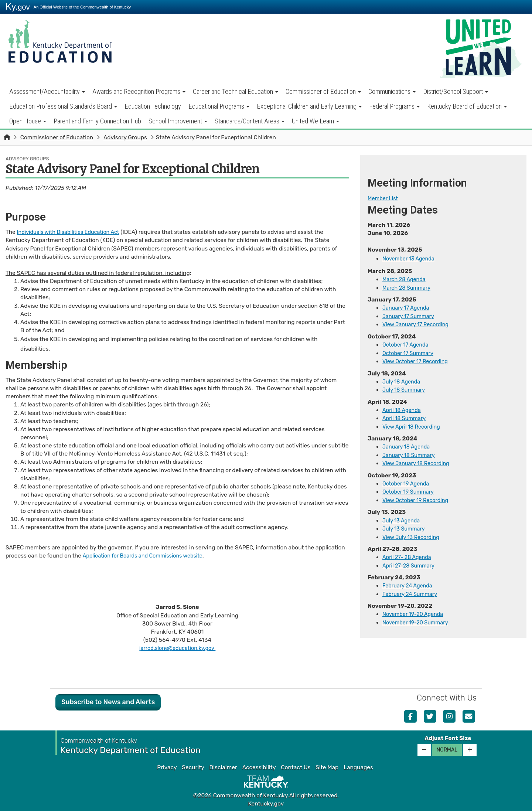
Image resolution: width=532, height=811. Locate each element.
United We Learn (316, 121)
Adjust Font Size (448, 738)
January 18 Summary (411, 453)
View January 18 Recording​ (418, 461)
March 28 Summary (408, 287)
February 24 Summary (412, 591)
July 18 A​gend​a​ (403, 381)
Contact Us (296, 767)
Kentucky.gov (266, 803)
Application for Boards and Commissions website (147, 556)
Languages (358, 767)
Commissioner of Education (323, 91)
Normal (447, 749)
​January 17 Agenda (408, 307)
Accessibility (259, 767)
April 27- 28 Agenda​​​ (409, 554)
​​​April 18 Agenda (403, 409)
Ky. (18, 6)
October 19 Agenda (408, 481)
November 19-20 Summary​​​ (418, 619)
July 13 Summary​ (405, 526)
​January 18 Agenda (408, 445)
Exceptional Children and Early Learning (309, 106)
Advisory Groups (125, 137)
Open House (28, 121)
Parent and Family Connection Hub (97, 121)
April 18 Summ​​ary (406, 417)
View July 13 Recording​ (413, 534)
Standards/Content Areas (250, 121)
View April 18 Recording (413, 425)
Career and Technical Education (236, 91)
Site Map (327, 767)
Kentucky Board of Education (467, 106)
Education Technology (153, 106)
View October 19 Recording (418, 498)
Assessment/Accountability (47, 91)
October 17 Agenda (407, 344)
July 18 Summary (405, 389)
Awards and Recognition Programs (139, 91)
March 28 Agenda (406, 279)
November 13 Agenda (410, 258)
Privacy (167, 767)
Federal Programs (394, 106)
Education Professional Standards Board (63, 106)
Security (193, 767)
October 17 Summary (410, 352)
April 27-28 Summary (411, 562)
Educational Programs (219, 106)
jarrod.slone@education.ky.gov (177, 648)
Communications (392, 91)
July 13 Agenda (403, 518)
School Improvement (178, 121)
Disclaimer (223, 767)
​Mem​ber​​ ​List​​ (384, 198)
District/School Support (456, 91)
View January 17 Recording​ (418, 324)
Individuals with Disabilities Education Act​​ (72, 232)
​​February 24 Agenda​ (409, 583)
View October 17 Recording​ (418, 360)
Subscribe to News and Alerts (108, 702)
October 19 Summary (410, 490)
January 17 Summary (410, 316)
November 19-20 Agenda (415, 611)
